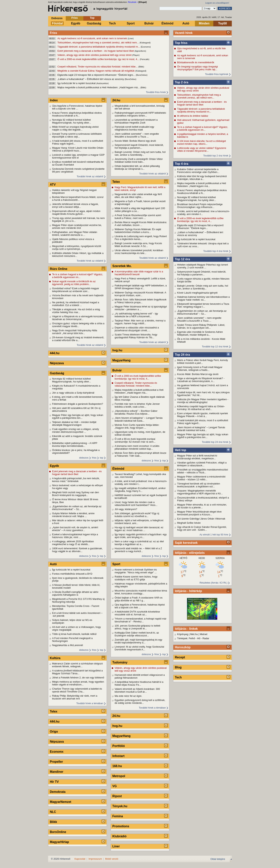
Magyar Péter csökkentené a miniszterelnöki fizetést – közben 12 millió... (201, 478)
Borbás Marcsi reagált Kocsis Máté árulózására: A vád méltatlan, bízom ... (141, 224)
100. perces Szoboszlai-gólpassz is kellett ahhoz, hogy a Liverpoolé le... (137, 627)
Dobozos (57, 18)
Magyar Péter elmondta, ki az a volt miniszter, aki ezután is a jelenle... (202, 506)
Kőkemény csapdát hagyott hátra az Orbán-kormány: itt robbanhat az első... (201, 408)
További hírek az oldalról (90, 176)
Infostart (118, 756)
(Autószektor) (102, 83)
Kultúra (55, 658)
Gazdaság (94, 23)
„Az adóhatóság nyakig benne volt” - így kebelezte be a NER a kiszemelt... (136, 315)
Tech (112, 23)
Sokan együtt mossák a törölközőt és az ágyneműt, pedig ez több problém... (74, 283)
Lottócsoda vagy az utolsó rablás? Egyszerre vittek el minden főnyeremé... (202, 149)
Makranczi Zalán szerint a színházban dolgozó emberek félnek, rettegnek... (77, 665)
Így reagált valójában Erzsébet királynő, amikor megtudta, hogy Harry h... (140, 490)
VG (115, 786)
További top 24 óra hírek (215, 442)
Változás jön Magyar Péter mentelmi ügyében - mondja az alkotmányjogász (203, 401)
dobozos (84, 458)
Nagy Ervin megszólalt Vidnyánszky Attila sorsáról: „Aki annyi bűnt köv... (75, 332)
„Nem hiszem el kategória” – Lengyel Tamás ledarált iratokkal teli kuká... (201, 429)
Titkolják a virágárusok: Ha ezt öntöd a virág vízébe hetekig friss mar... (76, 311)
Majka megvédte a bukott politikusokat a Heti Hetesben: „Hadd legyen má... (99, 87)
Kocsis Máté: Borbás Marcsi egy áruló (198, 374)
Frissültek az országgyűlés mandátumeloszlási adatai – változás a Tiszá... (203, 471)
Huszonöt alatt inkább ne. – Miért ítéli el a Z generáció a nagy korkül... (138, 550)
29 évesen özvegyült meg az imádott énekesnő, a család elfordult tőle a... (78, 339)
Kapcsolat (80, 859)
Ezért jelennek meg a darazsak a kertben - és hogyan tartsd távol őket (96, 51)
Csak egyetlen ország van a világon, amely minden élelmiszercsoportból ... (75, 430)
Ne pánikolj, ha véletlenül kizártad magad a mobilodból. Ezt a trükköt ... (76, 304)
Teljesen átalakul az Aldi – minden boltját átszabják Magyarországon (74, 423)
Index (54, 100)
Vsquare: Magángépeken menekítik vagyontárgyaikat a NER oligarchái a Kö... (200, 492)
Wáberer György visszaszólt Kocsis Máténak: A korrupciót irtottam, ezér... (140, 294)
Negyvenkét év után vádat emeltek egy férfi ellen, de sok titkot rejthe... (138, 196)
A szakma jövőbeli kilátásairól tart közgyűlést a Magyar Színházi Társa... (77, 672)
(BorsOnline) (142, 75)
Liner (116, 846)
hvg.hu (117, 350)
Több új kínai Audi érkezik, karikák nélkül (74, 634)
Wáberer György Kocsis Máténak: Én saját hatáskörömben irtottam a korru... (138, 231)
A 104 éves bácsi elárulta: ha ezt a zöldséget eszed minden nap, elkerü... (201, 142)
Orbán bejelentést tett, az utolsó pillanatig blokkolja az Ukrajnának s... (137, 167)
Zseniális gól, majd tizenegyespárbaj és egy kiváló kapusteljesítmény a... (138, 641)
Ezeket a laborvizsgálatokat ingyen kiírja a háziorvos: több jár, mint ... (75, 536)
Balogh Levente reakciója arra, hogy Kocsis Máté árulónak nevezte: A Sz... (138, 245)
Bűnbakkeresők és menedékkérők (196, 62)
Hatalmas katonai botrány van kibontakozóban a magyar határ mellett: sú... (203, 298)
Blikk (53, 822)
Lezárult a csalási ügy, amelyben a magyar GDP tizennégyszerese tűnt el (78, 156)
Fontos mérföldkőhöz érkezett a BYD (72, 574)
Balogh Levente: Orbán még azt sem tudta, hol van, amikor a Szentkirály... (203, 287)
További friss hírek (156, 92)
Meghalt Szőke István (189, 523)
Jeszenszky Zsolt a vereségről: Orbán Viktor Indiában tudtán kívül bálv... (139, 160)
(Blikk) (141, 67)
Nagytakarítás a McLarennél (68, 645)
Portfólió (119, 746)
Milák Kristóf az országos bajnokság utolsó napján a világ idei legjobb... (75, 128)
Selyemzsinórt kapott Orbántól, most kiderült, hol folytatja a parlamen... (202, 273)
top (102, 458)
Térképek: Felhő (186, 638)
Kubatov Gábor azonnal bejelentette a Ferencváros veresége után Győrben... (198, 171)
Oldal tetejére (218, 859)
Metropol (119, 776)
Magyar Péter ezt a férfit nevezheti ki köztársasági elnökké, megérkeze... (197, 457)
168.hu (117, 766)
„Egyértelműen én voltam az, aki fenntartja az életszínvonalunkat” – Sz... (202, 312)
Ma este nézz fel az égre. (128, 696)
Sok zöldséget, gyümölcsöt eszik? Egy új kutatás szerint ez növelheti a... (137, 515)
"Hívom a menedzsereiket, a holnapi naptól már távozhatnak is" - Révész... (140, 620)
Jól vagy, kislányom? (126, 509)
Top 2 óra (182, 82)
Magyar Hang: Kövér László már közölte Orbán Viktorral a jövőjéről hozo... (78, 149)
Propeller (56, 762)
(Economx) (146, 47)
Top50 (223, 23)
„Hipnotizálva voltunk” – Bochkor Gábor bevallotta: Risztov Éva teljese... (136, 412)
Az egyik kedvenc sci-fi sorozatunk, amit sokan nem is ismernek (93, 38)
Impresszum (95, 859)
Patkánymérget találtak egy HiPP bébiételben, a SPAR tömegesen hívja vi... (141, 287)
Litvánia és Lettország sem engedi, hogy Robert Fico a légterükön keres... (141, 238)
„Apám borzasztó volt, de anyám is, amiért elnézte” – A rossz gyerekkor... (75, 529)
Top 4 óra (182, 164)
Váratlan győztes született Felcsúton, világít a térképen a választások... (202, 464)
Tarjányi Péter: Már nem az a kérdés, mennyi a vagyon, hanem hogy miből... (140, 322)
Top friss (181, 43)
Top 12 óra (182, 259)
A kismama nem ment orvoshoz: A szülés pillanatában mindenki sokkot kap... (137, 447)
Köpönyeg (183, 634)
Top (92, 18)
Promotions (121, 826)
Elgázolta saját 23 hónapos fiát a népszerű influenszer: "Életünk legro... (97, 75)
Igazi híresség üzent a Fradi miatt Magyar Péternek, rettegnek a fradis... (200, 369)
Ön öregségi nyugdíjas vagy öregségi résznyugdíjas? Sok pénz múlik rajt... (197, 68)
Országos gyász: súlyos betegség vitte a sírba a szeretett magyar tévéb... (78, 325)
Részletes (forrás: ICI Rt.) (213, 583)
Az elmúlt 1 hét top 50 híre (214, 535)
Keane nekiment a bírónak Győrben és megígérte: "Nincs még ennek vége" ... (136, 571)
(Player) (136, 55)
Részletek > (133, 2)
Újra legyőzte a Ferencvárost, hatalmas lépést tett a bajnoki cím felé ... (77, 107)
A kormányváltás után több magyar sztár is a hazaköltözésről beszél (139, 273)
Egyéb (76, 23)
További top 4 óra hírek (216, 251)
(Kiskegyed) (145, 43)
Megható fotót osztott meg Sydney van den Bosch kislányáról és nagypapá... (75, 494)
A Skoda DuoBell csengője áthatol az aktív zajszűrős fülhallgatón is (75, 593)
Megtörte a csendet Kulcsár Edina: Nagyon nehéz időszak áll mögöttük (96, 71)
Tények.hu (120, 806)
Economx (57, 752)
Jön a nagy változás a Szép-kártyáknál (73, 393)
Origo (54, 732)
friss (94, 458)
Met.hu (194, 634)
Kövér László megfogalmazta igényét (197, 293)
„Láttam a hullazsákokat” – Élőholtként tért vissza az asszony (91, 79)
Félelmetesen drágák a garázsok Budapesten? (78, 404)
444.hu (55, 353)
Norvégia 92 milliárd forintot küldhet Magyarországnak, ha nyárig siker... (197, 199)
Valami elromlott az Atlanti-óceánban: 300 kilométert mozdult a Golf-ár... (137, 690)
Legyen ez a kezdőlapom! (217, 3)
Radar (206, 638)
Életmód (167, 23)
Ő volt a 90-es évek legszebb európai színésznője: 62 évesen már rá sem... (135, 440)
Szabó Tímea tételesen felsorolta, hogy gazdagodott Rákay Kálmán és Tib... (136, 336)
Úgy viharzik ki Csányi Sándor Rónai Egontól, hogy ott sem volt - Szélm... (202, 528)
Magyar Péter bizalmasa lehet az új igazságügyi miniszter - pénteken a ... (141, 308)
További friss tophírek (217, 74)
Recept (180, 657)
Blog (178, 667)
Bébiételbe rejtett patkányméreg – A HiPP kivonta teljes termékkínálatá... (75, 445)
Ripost (117, 796)
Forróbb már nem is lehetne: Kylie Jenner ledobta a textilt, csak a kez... (137, 405)
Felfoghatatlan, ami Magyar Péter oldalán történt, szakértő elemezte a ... (75, 234)
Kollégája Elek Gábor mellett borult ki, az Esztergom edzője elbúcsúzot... (137, 634)
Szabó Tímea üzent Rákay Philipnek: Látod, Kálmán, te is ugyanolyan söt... (201, 326)
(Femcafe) (145, 59)
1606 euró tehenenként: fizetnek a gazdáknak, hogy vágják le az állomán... (77, 550)
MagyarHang (121, 360)
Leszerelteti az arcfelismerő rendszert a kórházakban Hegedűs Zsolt (136, 121)
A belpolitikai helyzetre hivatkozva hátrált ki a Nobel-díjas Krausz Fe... (139, 683)
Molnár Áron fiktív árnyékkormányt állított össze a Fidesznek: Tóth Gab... (140, 454)
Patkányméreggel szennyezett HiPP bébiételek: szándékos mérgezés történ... (141, 114)
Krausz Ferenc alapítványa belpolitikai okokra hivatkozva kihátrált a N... (202, 192)
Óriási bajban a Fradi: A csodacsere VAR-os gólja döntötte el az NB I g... (139, 599)
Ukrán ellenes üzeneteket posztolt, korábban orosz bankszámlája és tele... (139, 252)
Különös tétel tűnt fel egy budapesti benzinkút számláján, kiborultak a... (202, 178)
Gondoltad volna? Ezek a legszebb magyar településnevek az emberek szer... (76, 290)
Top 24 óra (182, 355)
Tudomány (120, 662)
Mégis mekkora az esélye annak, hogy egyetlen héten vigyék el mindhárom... (78, 683)
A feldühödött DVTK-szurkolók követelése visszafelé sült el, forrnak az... (137, 613)
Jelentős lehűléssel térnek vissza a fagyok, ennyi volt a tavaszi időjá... (75, 205)
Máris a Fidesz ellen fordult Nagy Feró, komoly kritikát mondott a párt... (203, 362)
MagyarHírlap (59, 842)
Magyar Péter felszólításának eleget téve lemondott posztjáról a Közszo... (199, 513)
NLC (53, 812)
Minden (204, 23)
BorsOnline (58, 832)
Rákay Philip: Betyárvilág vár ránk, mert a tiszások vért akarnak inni (75, 697)
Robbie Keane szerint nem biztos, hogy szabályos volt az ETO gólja (136, 578)
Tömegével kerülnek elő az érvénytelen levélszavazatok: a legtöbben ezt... (199, 485)
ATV (53, 185)
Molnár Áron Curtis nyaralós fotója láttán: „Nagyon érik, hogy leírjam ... (137, 426)
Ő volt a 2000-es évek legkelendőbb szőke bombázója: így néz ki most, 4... (99, 59)
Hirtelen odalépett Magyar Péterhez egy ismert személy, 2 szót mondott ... (203, 266)
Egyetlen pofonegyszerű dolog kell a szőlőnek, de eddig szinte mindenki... (140, 702)
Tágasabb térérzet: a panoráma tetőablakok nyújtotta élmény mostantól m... (99, 47)
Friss (75, 18)
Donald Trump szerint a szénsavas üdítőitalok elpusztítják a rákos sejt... (77, 135)
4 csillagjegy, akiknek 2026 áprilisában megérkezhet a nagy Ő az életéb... (73, 543)
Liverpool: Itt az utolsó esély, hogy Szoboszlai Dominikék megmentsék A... (139, 648)
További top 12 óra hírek (215, 346)
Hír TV (54, 782)
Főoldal (57, 23)
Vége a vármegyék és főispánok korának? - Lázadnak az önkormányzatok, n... (201, 380)
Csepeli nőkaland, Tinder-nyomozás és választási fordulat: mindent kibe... (98, 67)
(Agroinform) (140, 51)
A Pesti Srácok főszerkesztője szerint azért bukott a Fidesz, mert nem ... (138, 217)
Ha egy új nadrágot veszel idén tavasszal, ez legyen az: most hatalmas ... (139, 529)
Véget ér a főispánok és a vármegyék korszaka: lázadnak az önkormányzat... (78, 318)
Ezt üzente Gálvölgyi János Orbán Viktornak (201, 519)
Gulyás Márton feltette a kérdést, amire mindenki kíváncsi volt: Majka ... (73, 515)
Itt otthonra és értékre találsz (193, 116)
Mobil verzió (112, 859)
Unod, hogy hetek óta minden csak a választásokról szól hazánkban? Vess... (136, 504)
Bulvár (149, 23)
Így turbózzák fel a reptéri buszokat (77, 83)
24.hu (116, 100)
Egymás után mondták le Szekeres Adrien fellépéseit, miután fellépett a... (200, 333)
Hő (199, 638)
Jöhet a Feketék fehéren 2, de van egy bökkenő (78, 678)
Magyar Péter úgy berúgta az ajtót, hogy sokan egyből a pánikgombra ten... (203, 436)
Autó (186, 23)
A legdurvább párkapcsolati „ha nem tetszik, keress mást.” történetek (76, 480)
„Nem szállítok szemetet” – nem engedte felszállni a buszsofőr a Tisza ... (199, 319)
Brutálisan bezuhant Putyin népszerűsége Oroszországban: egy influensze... (200, 206)
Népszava (57, 363)
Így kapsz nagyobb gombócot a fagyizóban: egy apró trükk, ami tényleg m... (141, 536)
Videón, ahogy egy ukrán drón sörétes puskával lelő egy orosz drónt (95, 55)
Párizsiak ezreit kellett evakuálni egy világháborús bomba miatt (134, 128)
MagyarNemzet (61, 802)
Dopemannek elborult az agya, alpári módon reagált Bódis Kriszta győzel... (76, 213)
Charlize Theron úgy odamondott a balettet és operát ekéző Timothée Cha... (77, 690)
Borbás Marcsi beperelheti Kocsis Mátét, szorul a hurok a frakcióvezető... (78, 198)
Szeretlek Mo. (122, 266)
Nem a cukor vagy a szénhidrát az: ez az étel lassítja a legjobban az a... (139, 543)
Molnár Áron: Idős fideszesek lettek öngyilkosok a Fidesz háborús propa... (141, 301)
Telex (54, 711)
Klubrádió (119, 836)
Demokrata (58, 792)
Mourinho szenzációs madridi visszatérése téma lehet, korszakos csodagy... (141, 592)
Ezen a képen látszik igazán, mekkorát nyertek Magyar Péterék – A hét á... (203, 415)
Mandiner (57, 772)
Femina (118, 816)
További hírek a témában (90, 703)
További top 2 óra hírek (216, 156)
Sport (131, 23)
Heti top (181, 450)
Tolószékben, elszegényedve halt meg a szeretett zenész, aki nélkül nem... (99, 43)
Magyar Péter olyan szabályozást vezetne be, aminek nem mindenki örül (77, 227)
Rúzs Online (59, 269)
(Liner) (131, 38)
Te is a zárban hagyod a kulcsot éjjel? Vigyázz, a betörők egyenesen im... (203, 128)
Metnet (204, 634)
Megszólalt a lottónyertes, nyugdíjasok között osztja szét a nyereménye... (77, 248)
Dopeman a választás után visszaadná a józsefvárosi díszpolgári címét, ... (137, 329)
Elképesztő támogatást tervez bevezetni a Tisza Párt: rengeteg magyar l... (203, 305)
